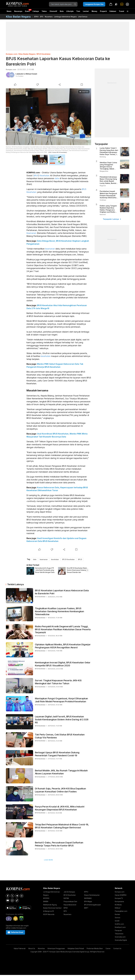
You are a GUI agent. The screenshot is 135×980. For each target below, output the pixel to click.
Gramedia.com (120, 937)
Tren (78, 11)
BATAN (66, 898)
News (9, 11)
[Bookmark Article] (82, 85)
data (57, 178)
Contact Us (117, 949)
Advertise (41, 949)
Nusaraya (18, 11)
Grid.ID (117, 921)
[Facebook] (8, 896)
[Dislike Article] (37, 85)
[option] (42, 571)
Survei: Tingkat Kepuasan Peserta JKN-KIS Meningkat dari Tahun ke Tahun (58, 682)
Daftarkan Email (15, 932)
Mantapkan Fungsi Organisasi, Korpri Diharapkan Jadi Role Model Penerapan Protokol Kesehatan (62, 700)
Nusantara (49, 17)
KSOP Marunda (49, 914)
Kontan (117, 914)
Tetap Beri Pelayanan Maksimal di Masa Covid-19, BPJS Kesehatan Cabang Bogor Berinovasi (62, 826)
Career (108, 949)
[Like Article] (15, 85)
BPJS (36, 176)
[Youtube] (8, 900)
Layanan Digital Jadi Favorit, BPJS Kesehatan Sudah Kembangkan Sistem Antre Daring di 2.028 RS (62, 720)
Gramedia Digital (121, 940)
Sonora (117, 918)
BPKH (36, 17)
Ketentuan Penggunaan (56, 949)
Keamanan (31, 233)
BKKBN (46, 902)
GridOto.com (119, 924)
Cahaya (36, 11)
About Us (32, 949)
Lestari (86, 12)
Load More (49, 860)
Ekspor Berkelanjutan (92, 895)
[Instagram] (22, 896)
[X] (12, 896)
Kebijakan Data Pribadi (76, 949)
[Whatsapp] (12, 900)
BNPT (86, 908)
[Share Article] (60, 85)
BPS (42, 17)
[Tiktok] (17, 900)
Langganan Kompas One (94, 4)
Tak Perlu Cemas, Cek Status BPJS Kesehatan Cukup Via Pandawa (60, 736)
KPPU (86, 892)
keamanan (50, 249)
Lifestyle (70, 11)
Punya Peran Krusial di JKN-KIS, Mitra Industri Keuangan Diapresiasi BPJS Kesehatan (60, 808)
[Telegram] (17, 896)
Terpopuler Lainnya (112, 219)
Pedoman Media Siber (95, 949)
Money (94, 11)
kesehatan (46, 356)
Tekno (44, 11)
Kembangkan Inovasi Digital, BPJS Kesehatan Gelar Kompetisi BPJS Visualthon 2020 (63, 664)
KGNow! (118, 908)
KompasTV (119, 898)
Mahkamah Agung (50, 905)
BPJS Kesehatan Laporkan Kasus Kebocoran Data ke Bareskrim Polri (62, 592)
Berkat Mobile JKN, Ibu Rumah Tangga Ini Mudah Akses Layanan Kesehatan (61, 772)
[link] (122, 4)
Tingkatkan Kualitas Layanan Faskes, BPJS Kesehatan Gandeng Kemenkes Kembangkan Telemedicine (60, 611)
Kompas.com (12, 54)
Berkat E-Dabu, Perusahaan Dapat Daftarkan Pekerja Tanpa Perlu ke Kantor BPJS (59, 844)
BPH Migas (88, 902)
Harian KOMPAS (121, 895)
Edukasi (113, 11)
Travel (121, 11)
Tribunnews (119, 934)
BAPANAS (88, 898)
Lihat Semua (83, 17)
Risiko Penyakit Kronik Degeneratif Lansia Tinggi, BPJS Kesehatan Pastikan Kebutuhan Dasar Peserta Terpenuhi (63, 629)
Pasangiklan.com (121, 911)
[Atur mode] (116, 4)
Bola (62, 11)
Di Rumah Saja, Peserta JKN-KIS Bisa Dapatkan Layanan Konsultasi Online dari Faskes (60, 790)
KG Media (118, 905)
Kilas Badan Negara (27, 54)
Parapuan (118, 930)
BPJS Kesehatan (44, 54)
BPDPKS (46, 898)
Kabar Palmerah (20, 949)
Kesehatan (45, 176)
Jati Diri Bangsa (69, 892)
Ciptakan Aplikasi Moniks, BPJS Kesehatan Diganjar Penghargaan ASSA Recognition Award (63, 646)
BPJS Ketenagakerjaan (93, 905)
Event (27, 11)
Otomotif (53, 11)
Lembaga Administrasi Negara (65, 17)
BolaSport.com (120, 927)
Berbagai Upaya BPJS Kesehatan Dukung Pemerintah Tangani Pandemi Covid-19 (57, 754)
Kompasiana (119, 902)
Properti (103, 11)
